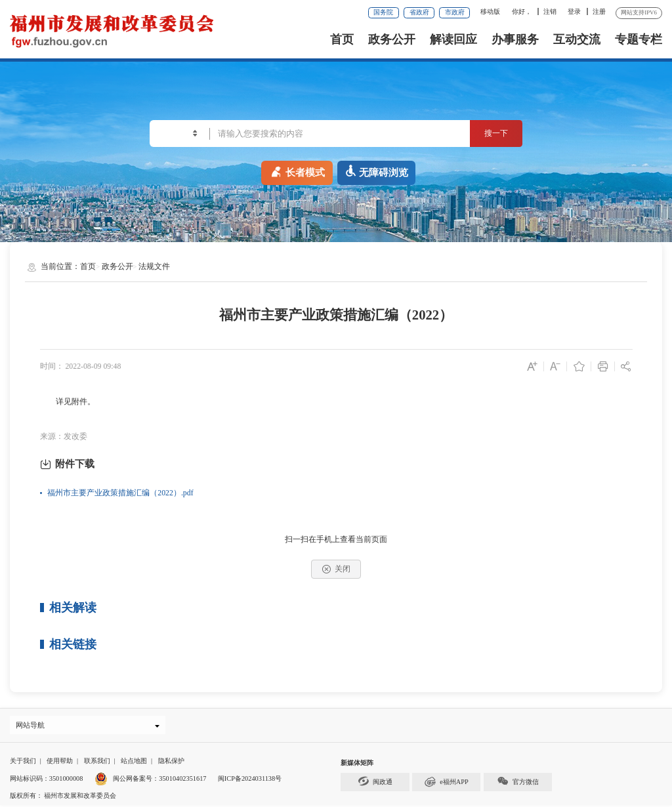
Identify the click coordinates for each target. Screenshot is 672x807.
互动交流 (577, 39)
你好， (522, 11)
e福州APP (447, 784)
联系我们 (97, 763)
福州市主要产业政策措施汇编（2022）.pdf (120, 493)
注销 (550, 11)
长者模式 (297, 171)
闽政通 (375, 784)
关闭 (336, 569)
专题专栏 (639, 39)
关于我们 (23, 763)
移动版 (490, 11)
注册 (599, 11)
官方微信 (518, 784)
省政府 (419, 12)
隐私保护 (171, 763)
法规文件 (154, 266)
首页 (342, 39)
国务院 (383, 12)
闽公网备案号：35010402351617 (159, 780)
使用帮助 (60, 763)
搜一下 (491, 133)
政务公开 (392, 39)
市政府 (455, 12)
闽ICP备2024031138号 (250, 780)
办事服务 (515, 39)
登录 (574, 11)
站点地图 (134, 763)
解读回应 (453, 39)
